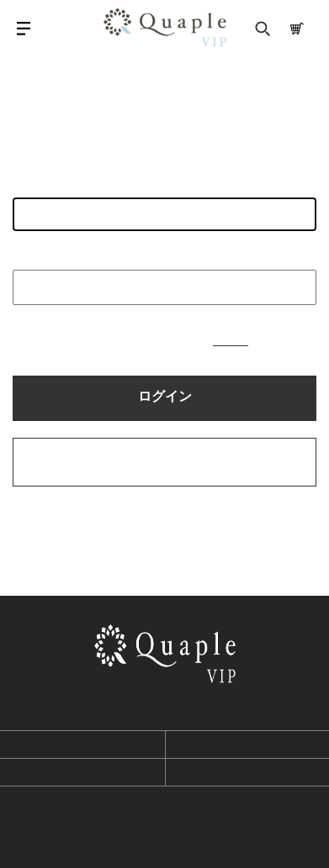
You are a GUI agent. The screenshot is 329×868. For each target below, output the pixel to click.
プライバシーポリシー (82, 772)
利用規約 (82, 744)
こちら (231, 339)
